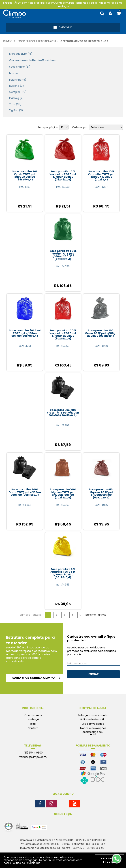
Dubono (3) (17, 86)
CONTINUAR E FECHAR (109, 860)
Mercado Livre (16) (21, 54)
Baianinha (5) (18, 80)
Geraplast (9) (18, 92)
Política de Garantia (93, 719)
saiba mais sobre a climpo (36, 678)
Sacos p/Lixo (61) (20, 67)
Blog (33, 724)
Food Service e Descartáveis (37, 41)
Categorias (63, 28)
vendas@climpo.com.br (34, 757)
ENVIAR (94, 674)
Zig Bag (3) (16, 110)
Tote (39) (15, 104)
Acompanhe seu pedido (93, 733)
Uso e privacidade (93, 724)
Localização (33, 719)
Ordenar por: (80, 127)
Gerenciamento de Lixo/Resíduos (84, 41)
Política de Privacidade (26, 863)
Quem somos (33, 715)
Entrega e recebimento (93, 715)
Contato (33, 728)
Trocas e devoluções (93, 728)
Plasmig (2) (16, 98)
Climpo (8, 41)
